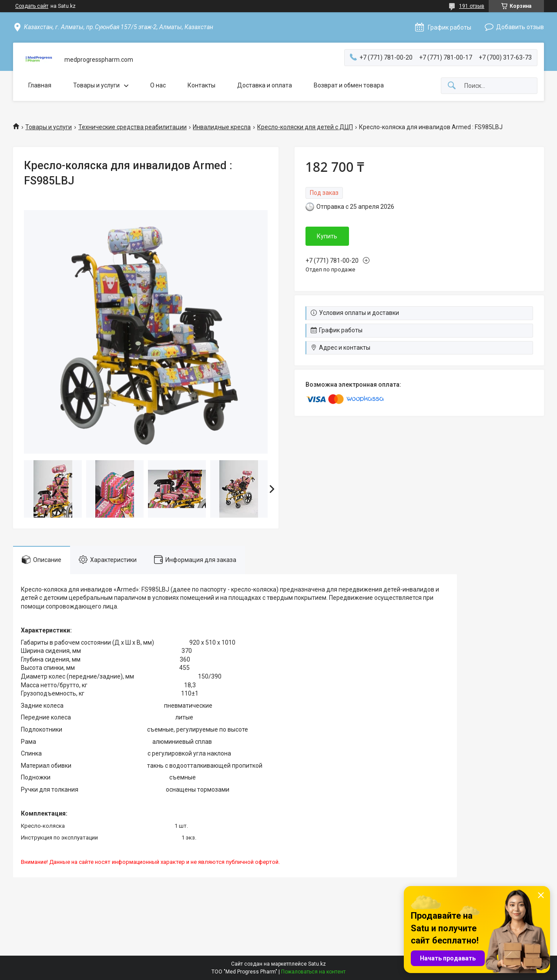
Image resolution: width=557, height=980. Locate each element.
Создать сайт (32, 6)
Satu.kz (317, 964)
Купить (327, 236)
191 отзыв (472, 6)
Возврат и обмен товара (349, 85)
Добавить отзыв (520, 27)
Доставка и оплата (265, 85)
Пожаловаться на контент (313, 972)
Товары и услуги (96, 85)
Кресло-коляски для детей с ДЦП (305, 127)
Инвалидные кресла (222, 127)
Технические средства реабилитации (133, 127)
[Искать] (452, 86)
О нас (158, 85)
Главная (40, 85)
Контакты (201, 85)
